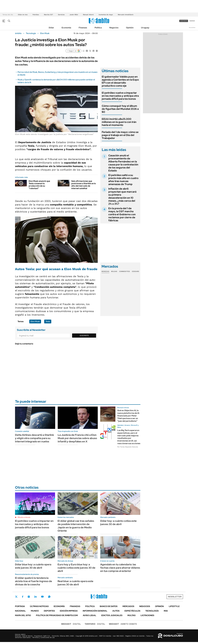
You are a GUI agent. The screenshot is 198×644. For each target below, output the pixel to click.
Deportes (49, 611)
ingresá (192, 21)
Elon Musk (45, 33)
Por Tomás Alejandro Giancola (128, 447)
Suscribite (84, 335)
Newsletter (192, 28)
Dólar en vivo (23, 15)
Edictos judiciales (112, 615)
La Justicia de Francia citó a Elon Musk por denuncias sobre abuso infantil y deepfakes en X (77, 438)
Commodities (125, 271)
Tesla (48, 321)
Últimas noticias (39, 606)
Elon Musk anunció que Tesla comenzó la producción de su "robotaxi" (39, 185)
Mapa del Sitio (23, 615)
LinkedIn (35, 597)
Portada (20, 606)
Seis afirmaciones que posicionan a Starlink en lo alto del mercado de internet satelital (84, 185)
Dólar (51, 28)
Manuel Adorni (88, 15)
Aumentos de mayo (106, 15)
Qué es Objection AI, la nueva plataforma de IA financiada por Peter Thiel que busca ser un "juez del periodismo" (128, 416)
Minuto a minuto (24, 517)
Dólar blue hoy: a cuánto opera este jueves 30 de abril (33, 566)
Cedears (135, 271)
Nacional (20, 611)
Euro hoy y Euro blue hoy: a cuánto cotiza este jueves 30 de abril (76, 568)
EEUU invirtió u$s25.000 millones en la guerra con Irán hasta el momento (119, 122)
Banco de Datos (109, 606)
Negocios (114, 28)
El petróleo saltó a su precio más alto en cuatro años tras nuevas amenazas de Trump (123, 180)
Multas (131, 615)
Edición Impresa (69, 611)
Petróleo (36, 15)
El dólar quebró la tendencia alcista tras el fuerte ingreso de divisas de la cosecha (34, 581)
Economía (66, 28)
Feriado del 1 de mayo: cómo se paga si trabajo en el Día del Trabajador (120, 135)
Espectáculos (132, 611)
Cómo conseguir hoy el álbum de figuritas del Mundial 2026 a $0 (120, 109)
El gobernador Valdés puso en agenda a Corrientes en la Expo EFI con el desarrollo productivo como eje (120, 81)
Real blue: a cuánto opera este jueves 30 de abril (75, 583)
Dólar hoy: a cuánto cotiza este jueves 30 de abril (118, 523)
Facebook (23, 597)
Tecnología (31, 33)
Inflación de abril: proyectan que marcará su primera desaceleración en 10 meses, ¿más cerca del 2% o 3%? (122, 196)
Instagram (29, 597)
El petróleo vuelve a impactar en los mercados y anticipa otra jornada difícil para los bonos (120, 96)
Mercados (128, 606)
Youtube (42, 597)
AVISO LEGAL (90, 615)
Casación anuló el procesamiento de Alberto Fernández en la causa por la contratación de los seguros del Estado (123, 163)
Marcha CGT (48, 15)
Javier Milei (74, 15)
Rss (166, 611)
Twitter (16, 597)
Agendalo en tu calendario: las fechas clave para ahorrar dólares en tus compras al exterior (120, 568)
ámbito (18, 33)
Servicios (61, 15)
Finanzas (83, 28)
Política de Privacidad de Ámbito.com (57, 615)
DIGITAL (71, 624)
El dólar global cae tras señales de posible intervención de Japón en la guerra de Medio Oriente (76, 526)
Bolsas (114, 271)
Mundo (35, 611)
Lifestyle (174, 606)
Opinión (130, 28)
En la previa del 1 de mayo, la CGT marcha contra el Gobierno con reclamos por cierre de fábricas (122, 214)
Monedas (105, 271)
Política (98, 28)
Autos (116, 611)
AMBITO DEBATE (123, 624)
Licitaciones (147, 615)
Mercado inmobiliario (126, 15)
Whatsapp (49, 597)
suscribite (184, 21)
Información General (95, 611)
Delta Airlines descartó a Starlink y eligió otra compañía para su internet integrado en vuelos (34, 438)
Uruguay (145, 28)
